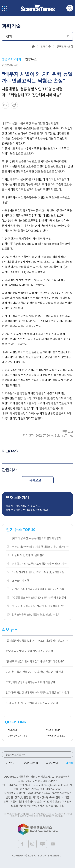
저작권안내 (52, 763)
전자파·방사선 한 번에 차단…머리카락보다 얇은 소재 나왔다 (37, 692)
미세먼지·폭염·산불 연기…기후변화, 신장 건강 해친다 (34, 672)
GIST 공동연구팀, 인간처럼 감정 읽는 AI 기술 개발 (32, 703)
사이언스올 (11, 730)
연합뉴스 (31, 59)
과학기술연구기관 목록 (16, 736)
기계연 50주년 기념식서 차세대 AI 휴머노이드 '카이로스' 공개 (40, 589)
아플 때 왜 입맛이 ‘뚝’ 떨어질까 (28, 555)
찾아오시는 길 (31, 763)
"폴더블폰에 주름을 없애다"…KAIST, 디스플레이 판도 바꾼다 (38, 641)
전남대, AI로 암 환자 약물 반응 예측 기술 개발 (29, 651)
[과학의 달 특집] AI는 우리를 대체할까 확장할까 (36, 538)
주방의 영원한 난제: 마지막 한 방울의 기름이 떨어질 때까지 (40, 547)
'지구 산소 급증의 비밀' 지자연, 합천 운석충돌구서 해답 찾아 (40, 606)
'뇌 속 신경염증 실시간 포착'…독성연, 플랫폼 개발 (38, 572)
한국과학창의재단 (52, 730)
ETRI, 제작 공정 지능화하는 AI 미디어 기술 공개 (30, 682)
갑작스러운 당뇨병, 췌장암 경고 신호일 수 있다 (36, 614)
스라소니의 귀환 (20, 580)
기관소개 (10, 763)
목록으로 (37, 480)
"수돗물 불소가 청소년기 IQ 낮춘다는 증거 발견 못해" (40, 597)
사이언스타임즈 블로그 (54, 736)
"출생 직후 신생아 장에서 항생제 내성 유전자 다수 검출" (35, 661)
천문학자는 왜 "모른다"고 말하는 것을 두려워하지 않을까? (40, 564)
